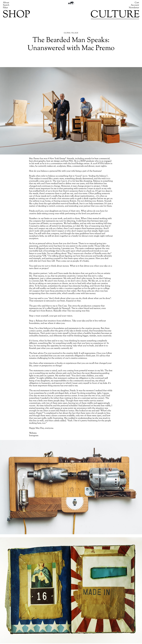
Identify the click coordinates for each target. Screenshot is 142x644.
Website (33, 433)
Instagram (34, 436)
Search (6, 5)
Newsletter (134, 8)
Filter (5, 8)
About (6, 3)
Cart (137, 3)
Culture (115, 15)
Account (135, 5)
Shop (16, 15)
